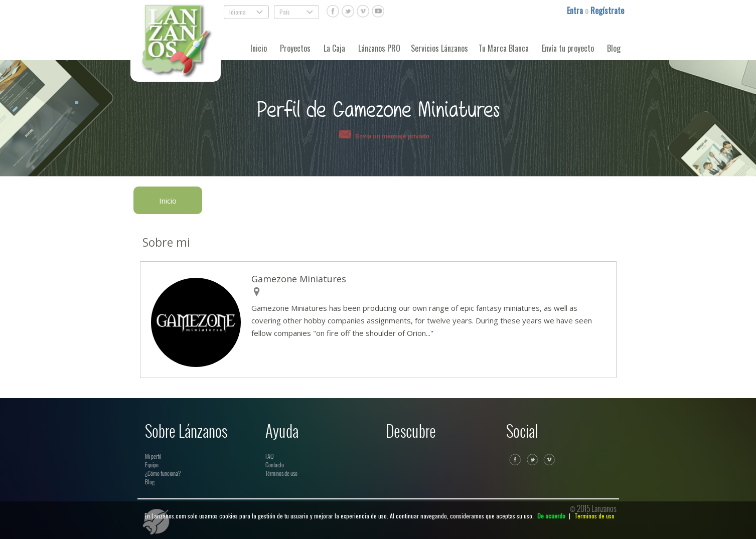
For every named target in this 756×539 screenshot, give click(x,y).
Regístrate (607, 11)
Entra (576, 11)
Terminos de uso (594, 516)
